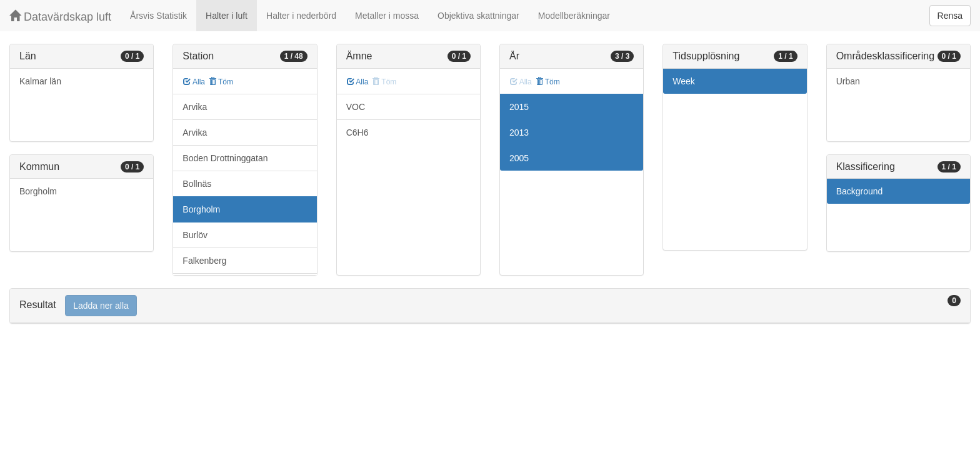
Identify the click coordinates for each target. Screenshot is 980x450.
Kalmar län (40, 81)
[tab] (490, 306)
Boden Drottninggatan (225, 158)
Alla (194, 82)
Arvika (195, 107)
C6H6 (357, 132)
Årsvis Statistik (158, 16)
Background (860, 191)
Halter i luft (227, 16)
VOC (356, 107)
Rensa (950, 16)
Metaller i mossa (387, 16)
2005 (519, 158)
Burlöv (195, 235)
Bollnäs (197, 184)
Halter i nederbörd (301, 16)
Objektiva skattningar (478, 16)
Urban (848, 81)
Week (684, 81)
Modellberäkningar (574, 16)
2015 (519, 107)
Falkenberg (204, 261)
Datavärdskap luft (60, 17)
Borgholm (38, 191)
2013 (519, 132)
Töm (221, 82)
